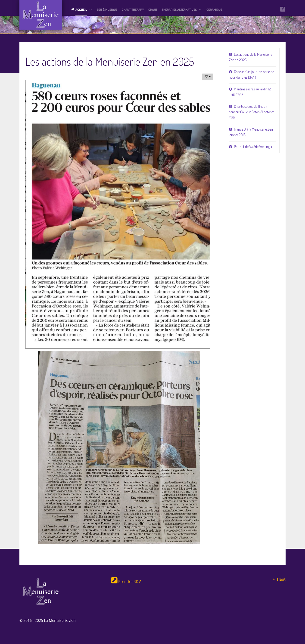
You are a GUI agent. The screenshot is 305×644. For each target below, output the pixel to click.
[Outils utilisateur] (208, 77)
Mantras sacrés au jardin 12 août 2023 (250, 92)
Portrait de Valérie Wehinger (253, 147)
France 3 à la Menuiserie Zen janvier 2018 (251, 132)
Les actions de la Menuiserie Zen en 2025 (251, 57)
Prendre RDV (126, 582)
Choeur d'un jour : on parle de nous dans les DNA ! (251, 74)
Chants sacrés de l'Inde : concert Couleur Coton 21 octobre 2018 (252, 112)
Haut (278, 579)
